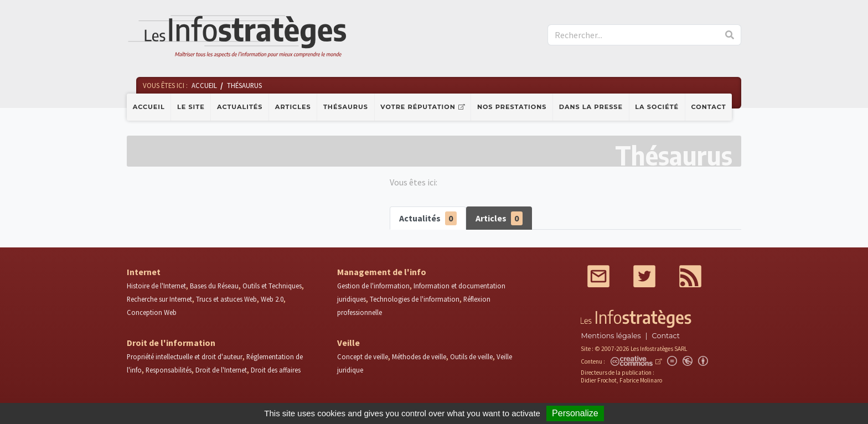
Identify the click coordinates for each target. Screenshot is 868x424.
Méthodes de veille (419, 356)
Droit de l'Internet (221, 370)
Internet (144, 272)
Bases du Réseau (214, 286)
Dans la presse (591, 107)
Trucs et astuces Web (226, 299)
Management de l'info (382, 272)
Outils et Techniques (272, 286)
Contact (709, 107)
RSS (690, 276)
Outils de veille (471, 356)
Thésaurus (346, 107)
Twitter (644, 276)
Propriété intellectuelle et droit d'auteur (185, 356)
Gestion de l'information (373, 286)
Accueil (149, 107)
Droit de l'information (171, 343)
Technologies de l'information (415, 299)
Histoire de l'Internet (156, 286)
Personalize (575, 413)
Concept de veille (363, 356)
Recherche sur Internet (159, 299)
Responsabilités (169, 370)
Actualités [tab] (428, 218)
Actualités (240, 107)
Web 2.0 (272, 299)
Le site (191, 107)
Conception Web (152, 312)
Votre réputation (418, 107)
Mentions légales (611, 336)
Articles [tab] (499, 218)
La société (657, 107)
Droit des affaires (276, 370)
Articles (293, 107)
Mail (598, 276)
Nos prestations (512, 107)
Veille (348, 343)
